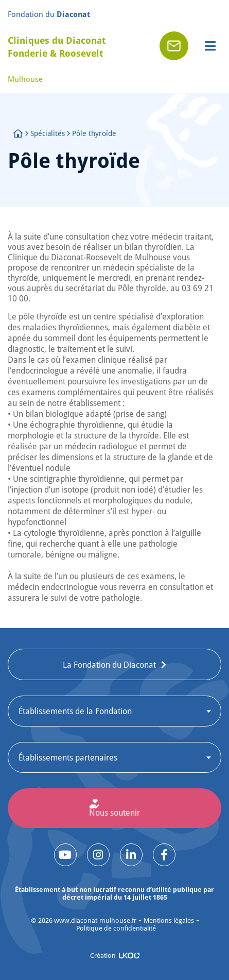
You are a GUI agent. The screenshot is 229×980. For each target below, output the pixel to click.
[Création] (129, 956)
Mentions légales (169, 920)
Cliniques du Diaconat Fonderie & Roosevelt (57, 47)
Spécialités (48, 133)
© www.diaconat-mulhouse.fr (84, 920)
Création (103, 955)
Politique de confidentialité (116, 928)
